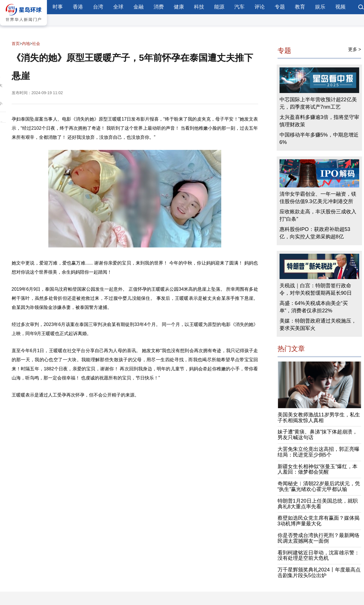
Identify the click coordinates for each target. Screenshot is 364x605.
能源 (219, 7)
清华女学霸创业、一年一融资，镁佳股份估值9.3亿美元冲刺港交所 (318, 198)
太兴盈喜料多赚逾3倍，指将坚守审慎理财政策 (319, 121)
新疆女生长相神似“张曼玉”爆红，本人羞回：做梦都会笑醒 (318, 469)
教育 (300, 7)
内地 (26, 44)
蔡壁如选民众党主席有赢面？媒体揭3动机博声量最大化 (318, 521)
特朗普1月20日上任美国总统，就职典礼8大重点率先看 (318, 504)
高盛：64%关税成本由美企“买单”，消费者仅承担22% (314, 307)
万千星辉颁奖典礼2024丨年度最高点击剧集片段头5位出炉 (319, 573)
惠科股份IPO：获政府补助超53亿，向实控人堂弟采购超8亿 (315, 233)
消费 (159, 7)
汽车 (239, 7)
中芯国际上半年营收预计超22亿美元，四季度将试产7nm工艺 (318, 103)
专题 (280, 7)
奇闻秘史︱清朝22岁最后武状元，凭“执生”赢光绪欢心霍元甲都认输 (319, 486)
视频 (340, 7)
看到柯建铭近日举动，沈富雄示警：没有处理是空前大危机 (318, 556)
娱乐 (320, 7)
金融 (138, 7)
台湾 (98, 7)
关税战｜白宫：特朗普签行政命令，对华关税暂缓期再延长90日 (316, 289)
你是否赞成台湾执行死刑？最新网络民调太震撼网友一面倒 (318, 538)
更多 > (355, 49)
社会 (36, 44)
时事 (58, 7)
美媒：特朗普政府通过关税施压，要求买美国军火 (318, 325)
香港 (78, 7)
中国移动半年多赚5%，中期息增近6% (319, 139)
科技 (199, 7)
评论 (260, 7)
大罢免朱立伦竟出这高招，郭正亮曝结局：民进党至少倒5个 (318, 452)
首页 (16, 44)
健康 (179, 7)
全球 (118, 7)
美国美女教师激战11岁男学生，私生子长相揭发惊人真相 (319, 418)
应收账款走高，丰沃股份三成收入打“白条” (318, 215)
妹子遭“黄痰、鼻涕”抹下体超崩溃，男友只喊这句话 (318, 435)
